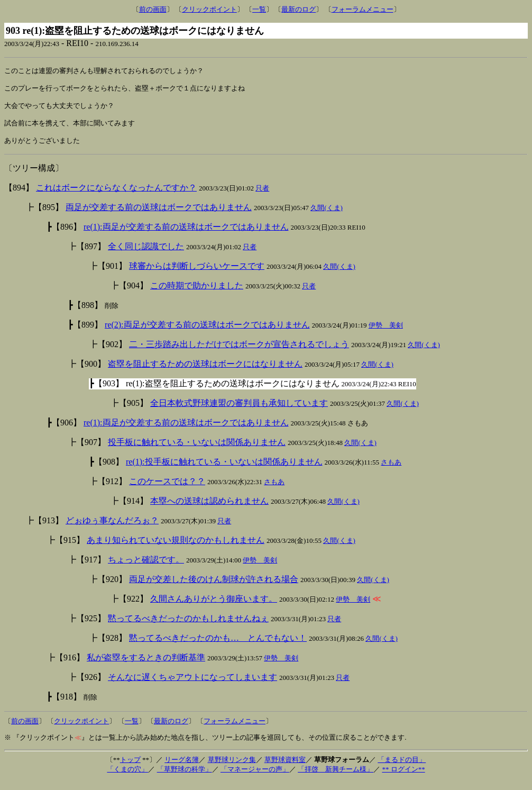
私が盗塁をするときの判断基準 (146, 666)
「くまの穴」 (127, 778)
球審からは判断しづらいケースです (197, 275)
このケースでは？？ (167, 490)
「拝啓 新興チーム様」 (336, 778)
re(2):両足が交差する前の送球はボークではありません (207, 334)
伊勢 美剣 (386, 334)
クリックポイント (209, 9)
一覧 (259, 9)
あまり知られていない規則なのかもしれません (176, 549)
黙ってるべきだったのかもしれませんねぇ (188, 627)
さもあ (391, 471)
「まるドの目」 (402, 769)
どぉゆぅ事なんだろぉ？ (112, 529)
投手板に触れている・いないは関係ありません (197, 451)
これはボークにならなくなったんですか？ (116, 197)
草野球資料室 (285, 769)
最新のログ (299, 9)
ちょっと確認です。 (146, 569)
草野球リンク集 (232, 769)
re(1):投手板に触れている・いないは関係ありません (224, 471)
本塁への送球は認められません (209, 510)
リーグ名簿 (182, 769)
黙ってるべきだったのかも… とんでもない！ (218, 647)
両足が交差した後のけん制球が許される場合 (214, 588)
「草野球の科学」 (185, 778)
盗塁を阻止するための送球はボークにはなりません (205, 373)
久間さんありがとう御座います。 (214, 608)
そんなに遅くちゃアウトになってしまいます (192, 686)
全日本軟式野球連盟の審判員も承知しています (239, 412)
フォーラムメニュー (363, 9)
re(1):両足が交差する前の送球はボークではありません (186, 236)
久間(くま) (327, 217)
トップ (130, 769)
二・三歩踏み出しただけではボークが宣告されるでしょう (239, 353)
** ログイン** (403, 778)
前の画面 (153, 9)
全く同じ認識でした (146, 255)
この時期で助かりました (197, 294)
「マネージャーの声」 (255, 778)
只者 (262, 197)
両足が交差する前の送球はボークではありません (159, 216)
